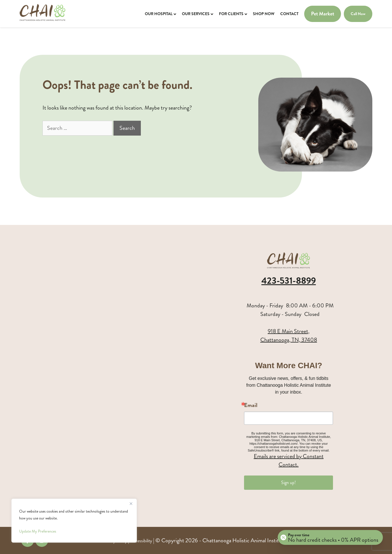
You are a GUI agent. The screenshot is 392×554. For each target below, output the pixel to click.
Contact (289, 14)
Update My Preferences (38, 531)
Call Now (358, 14)
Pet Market (323, 14)
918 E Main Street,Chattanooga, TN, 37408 (289, 336)
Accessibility (141, 541)
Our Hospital (159, 14)
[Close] (131, 503)
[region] (74, 521)
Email (251, 405)
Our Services (196, 14)
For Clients (231, 14)
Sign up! (289, 483)
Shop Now (264, 14)
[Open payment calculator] (330, 537)
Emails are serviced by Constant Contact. (289, 460)
